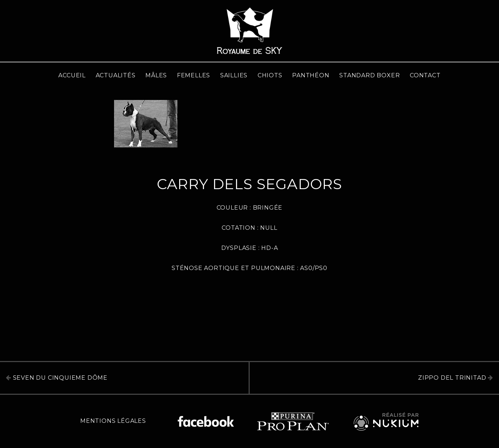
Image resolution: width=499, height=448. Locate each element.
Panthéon (311, 75)
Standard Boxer (369, 75)
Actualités (116, 75)
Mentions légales (113, 421)
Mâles (156, 75)
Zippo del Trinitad (456, 378)
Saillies (234, 75)
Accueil (72, 75)
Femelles (194, 75)
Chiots (270, 75)
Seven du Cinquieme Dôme (57, 378)
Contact (425, 75)
